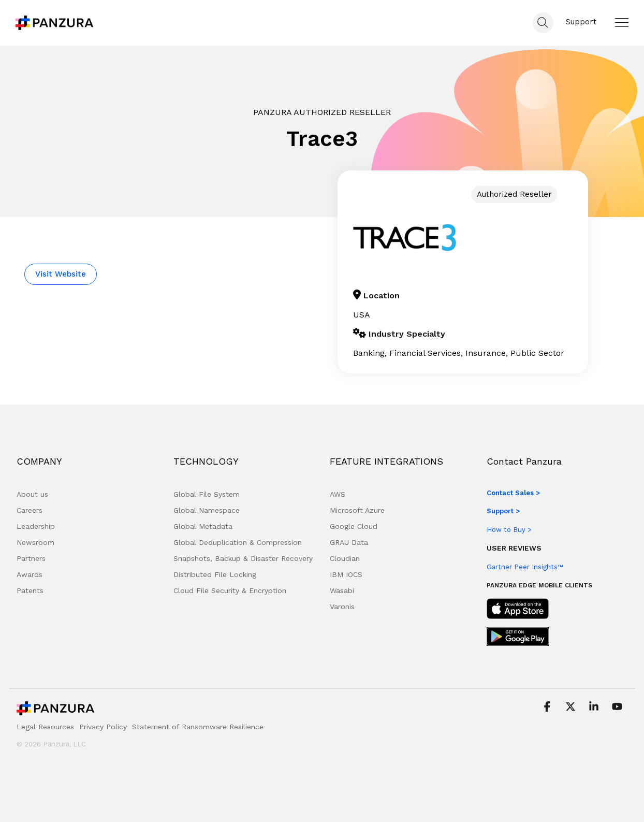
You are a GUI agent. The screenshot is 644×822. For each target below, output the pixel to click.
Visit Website (61, 274)
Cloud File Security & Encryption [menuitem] (230, 590)
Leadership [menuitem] (36, 526)
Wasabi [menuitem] (342, 590)
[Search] (543, 23)
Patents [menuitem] (30, 590)
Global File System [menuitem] (207, 494)
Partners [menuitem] (31, 558)
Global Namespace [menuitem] (207, 510)
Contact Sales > (513, 493)
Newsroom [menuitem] (35, 542)
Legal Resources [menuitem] (45, 727)
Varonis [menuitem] (342, 607)
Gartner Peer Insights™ (525, 567)
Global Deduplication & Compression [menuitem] (238, 542)
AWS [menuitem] (338, 494)
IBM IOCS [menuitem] (346, 574)
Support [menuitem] (581, 22)
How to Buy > (509, 530)
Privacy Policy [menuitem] (103, 727)
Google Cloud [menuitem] (354, 526)
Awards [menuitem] (30, 574)
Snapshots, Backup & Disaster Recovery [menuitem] (243, 558)
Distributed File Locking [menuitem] (215, 574)
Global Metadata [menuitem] (203, 526)
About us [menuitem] (32, 494)
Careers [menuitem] (30, 510)
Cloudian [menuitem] (345, 558)
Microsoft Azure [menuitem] (357, 510)
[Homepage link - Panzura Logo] (55, 711)
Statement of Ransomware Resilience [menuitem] (198, 727)
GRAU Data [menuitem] (349, 542)
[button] (622, 22)
